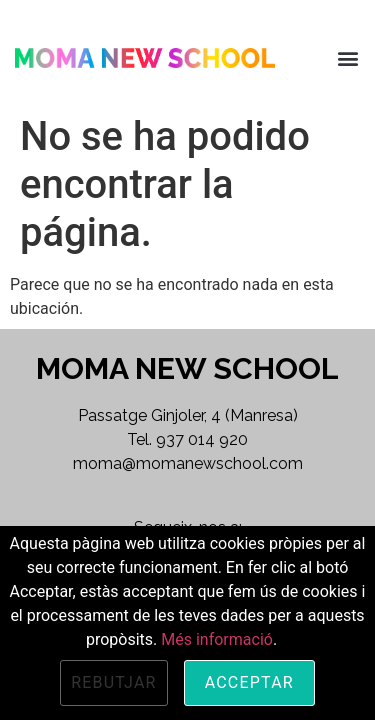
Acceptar (249, 682)
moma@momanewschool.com (188, 463)
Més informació (217, 639)
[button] (348, 57)
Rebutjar (114, 682)
